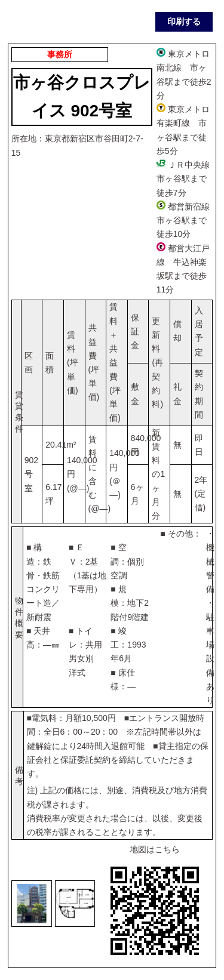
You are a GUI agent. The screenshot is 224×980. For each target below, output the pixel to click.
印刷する (184, 21)
